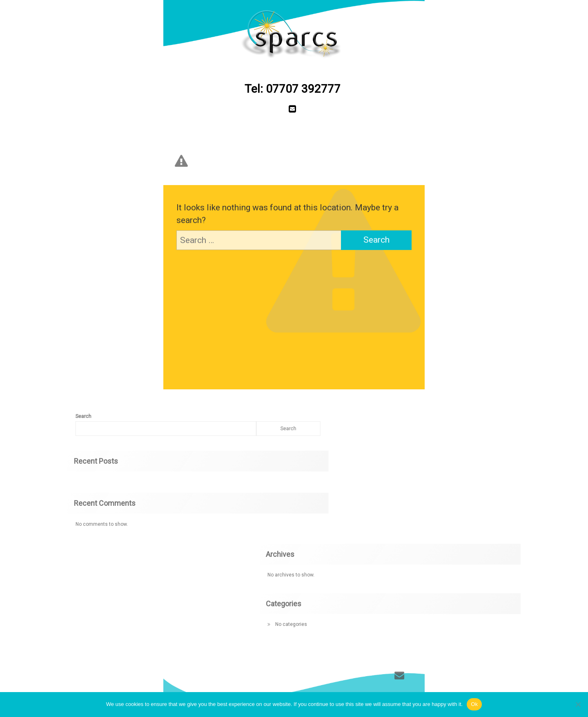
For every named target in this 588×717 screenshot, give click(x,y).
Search (163, 429)
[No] (578, 704)
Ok (474, 704)
